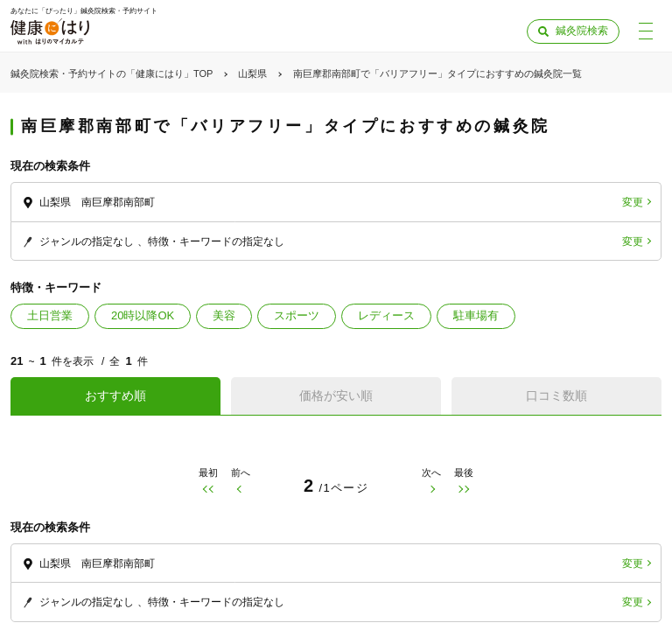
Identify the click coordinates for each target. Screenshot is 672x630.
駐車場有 (476, 315)
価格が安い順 (336, 395)
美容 (224, 315)
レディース (386, 315)
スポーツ (297, 315)
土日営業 (50, 315)
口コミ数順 (556, 395)
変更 (633, 202)
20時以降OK (143, 315)
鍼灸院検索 (582, 31)
